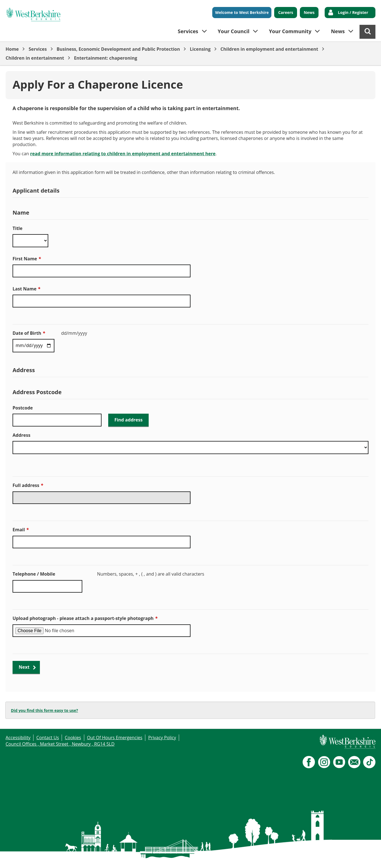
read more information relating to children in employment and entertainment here (123, 154)
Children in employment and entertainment (269, 49)
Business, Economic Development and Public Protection (118, 49)
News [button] (338, 31)
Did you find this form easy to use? (44, 710)
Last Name (26, 289)
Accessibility (18, 738)
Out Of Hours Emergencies (115, 738)
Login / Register (353, 12)
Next (24, 667)
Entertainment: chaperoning (106, 58)
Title (17, 228)
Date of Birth (29, 333)
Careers (286, 12)
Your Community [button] (290, 31)
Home (12, 49)
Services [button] (188, 31)
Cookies (73, 738)
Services (38, 49)
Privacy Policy (162, 738)
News (309, 12)
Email (21, 530)
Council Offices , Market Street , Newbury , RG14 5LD (60, 744)
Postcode (23, 408)
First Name (27, 259)
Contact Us (48, 738)
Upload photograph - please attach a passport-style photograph (85, 618)
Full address (28, 485)
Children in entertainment (35, 58)
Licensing (200, 49)
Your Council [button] (234, 31)
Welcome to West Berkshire (242, 12)
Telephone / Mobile (34, 574)
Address (21, 435)
